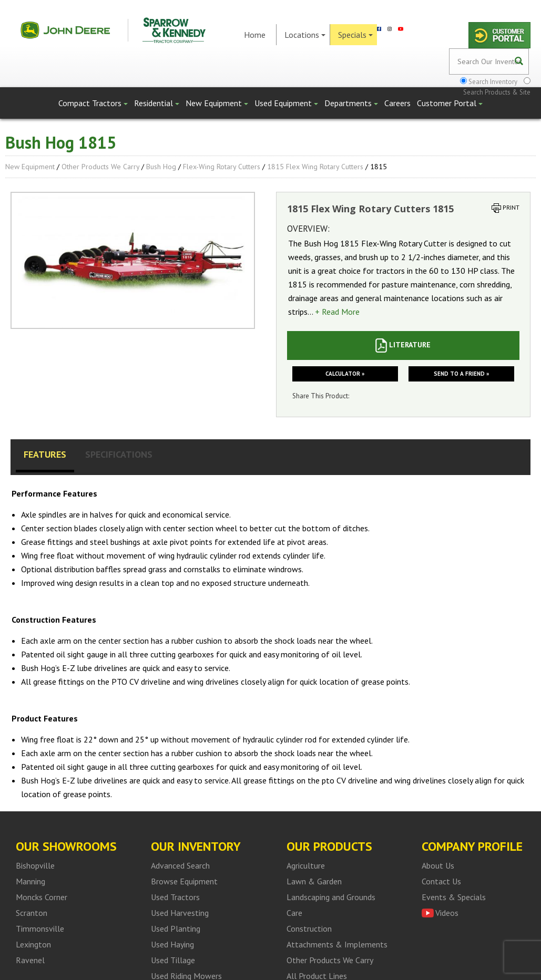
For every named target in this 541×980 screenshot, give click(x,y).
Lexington (33, 944)
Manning (30, 881)
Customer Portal (450, 103)
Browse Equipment (184, 881)
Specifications (119, 454)
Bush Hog (161, 167)
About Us (438, 865)
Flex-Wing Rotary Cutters (222, 167)
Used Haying (172, 944)
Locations (305, 35)
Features (45, 454)
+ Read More (337, 312)
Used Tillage (173, 960)
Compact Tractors (93, 103)
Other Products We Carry (100, 167)
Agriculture (306, 865)
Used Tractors (175, 897)
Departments (351, 103)
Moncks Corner (42, 897)
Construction (309, 929)
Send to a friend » (461, 374)
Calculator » (345, 374)
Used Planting (176, 929)
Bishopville (35, 865)
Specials (355, 35)
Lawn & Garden (314, 881)
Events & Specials (454, 897)
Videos (447, 913)
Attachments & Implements (337, 944)
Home (255, 35)
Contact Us (441, 881)
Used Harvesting (180, 913)
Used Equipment (286, 103)
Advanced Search (180, 865)
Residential (157, 103)
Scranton (32, 913)
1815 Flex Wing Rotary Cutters (315, 167)
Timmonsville (40, 929)
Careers (397, 103)
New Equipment (217, 103)
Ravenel (30, 960)
